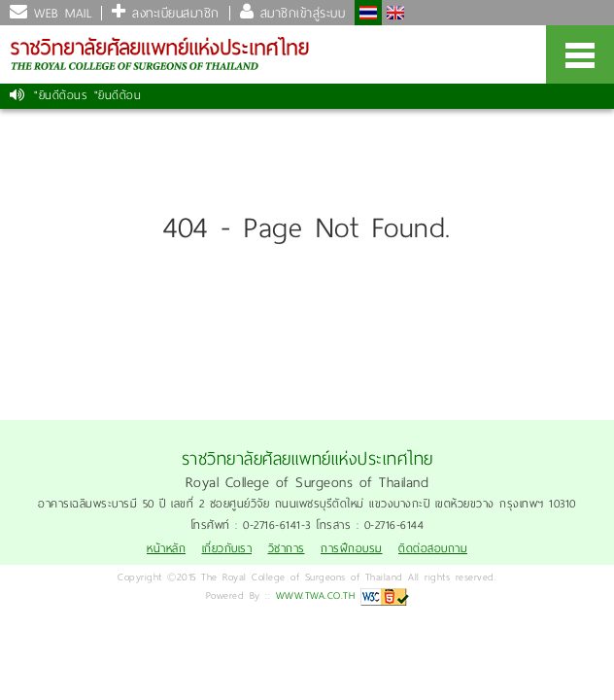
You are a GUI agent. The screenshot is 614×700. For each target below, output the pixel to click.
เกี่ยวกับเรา (227, 549)
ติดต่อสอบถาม (433, 549)
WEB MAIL (60, 13)
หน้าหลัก (166, 549)
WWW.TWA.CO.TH (316, 595)
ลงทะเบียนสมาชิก (173, 13)
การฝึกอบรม (352, 549)
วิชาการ (287, 549)
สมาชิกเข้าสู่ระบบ (299, 13)
